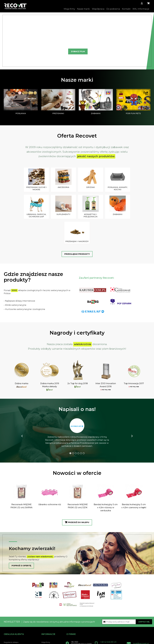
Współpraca (98, 9)
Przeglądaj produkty (77, 224)
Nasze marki (83, 9)
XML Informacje (141, 9)
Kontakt (126, 9)
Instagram (116, 627)
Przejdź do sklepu (77, 492)
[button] (5, 41)
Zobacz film (78, 52)
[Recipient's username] (127, 591)
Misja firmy (69, 9)
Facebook (98, 627)
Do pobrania (113, 9)
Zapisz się (144, 591)
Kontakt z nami (78, 627)
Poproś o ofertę (21, 535)
